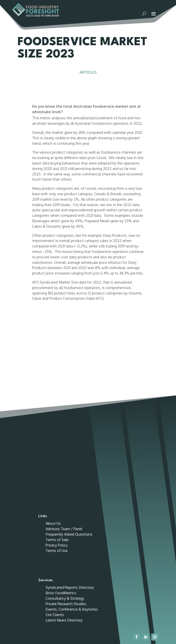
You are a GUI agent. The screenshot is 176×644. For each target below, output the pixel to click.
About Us (53, 439)
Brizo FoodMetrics (61, 509)
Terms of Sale (57, 456)
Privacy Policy (57, 461)
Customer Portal (140, 5)
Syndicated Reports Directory (70, 503)
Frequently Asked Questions (69, 450)
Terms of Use (57, 467)
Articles (88, 77)
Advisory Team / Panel (64, 445)
